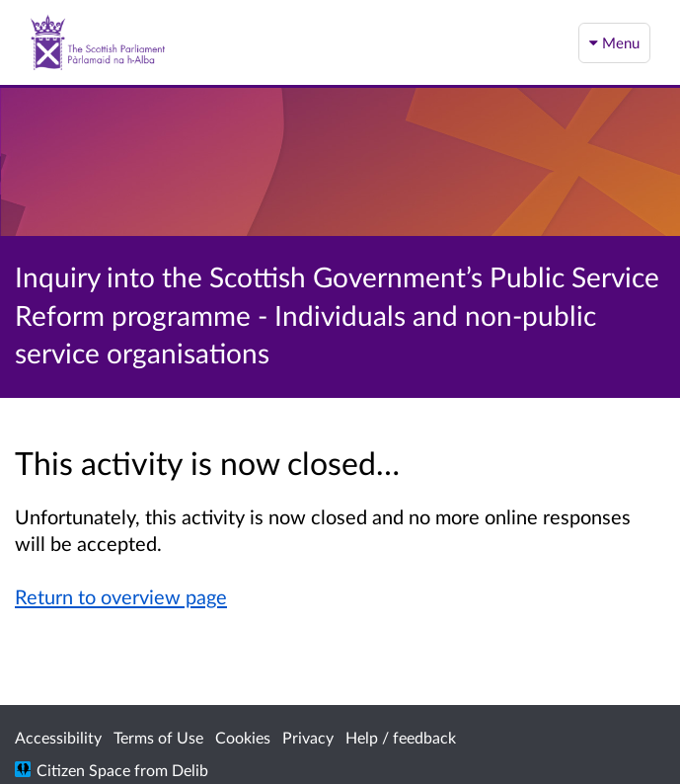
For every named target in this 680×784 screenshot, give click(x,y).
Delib (190, 770)
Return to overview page (121, 596)
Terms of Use (158, 737)
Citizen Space (83, 770)
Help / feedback (401, 737)
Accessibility (58, 737)
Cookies (243, 737)
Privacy (308, 737)
